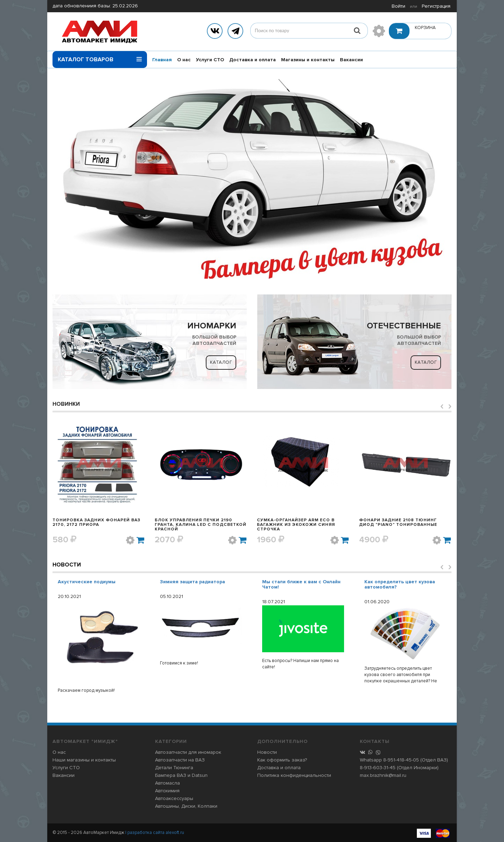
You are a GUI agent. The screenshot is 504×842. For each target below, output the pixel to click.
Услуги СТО (210, 60)
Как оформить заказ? (282, 760)
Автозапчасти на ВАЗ (180, 760)
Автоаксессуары (174, 798)
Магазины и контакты (308, 60)
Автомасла (167, 783)
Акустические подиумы (189, 582)
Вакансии (351, 60)
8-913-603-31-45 (378, 768)
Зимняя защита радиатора (295, 582)
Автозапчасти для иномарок (188, 752)
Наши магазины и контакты (84, 760)
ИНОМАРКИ (212, 326)
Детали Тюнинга (174, 768)
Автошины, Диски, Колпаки (186, 806)
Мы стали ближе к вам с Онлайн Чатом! (404, 584)
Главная (162, 60)
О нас (184, 60)
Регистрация (436, 6)
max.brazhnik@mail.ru (383, 775)
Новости (67, 565)
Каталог (221, 362)
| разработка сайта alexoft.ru (155, 833)
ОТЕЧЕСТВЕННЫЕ (404, 326)
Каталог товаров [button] (100, 57)
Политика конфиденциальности (294, 775)
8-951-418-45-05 (401, 760)
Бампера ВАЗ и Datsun (181, 775)
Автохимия (167, 791)
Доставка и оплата (253, 60)
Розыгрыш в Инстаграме (88, 582)
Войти (398, 6)
